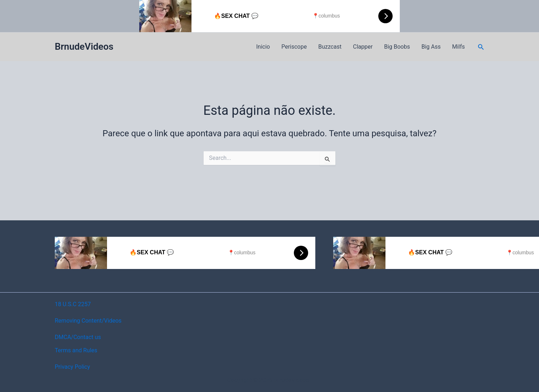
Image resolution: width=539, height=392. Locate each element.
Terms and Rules (76, 350)
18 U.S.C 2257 (73, 304)
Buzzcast (330, 47)
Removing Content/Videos (88, 321)
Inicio (263, 47)
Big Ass (431, 47)
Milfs (458, 47)
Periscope (294, 47)
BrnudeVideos (84, 46)
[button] (481, 47)
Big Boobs (397, 47)
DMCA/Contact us (78, 337)
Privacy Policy (72, 367)
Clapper (363, 47)
